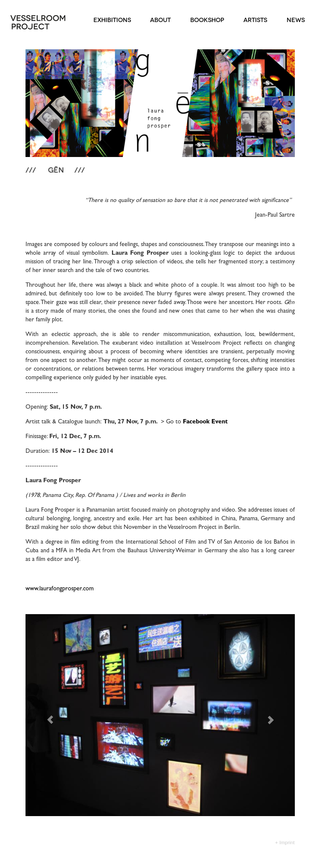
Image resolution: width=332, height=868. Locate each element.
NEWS (294, 19)
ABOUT (159, 19)
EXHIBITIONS (111, 19)
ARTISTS (254, 19)
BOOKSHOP (206, 19)
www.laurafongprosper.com (60, 589)
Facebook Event (205, 422)
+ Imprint (285, 842)
